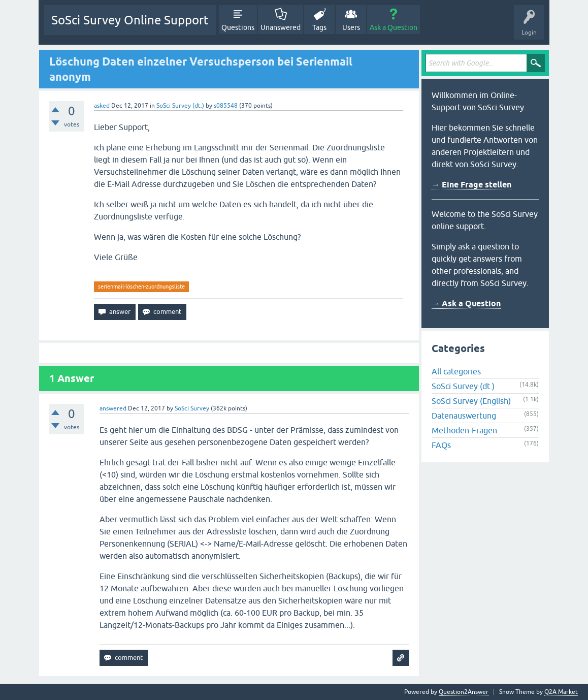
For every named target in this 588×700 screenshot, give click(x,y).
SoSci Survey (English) (471, 401)
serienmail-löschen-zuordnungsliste (141, 287)
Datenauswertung (464, 416)
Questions (238, 27)
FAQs (441, 445)
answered (113, 408)
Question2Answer (464, 692)
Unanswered (281, 27)
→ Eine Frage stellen (471, 185)
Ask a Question (394, 27)
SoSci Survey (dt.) (180, 106)
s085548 (226, 106)
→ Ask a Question (466, 304)
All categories (456, 371)
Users (351, 27)
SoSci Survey (192, 408)
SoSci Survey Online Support (130, 20)
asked (102, 106)
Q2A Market (561, 692)
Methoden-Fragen (464, 430)
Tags (319, 27)
